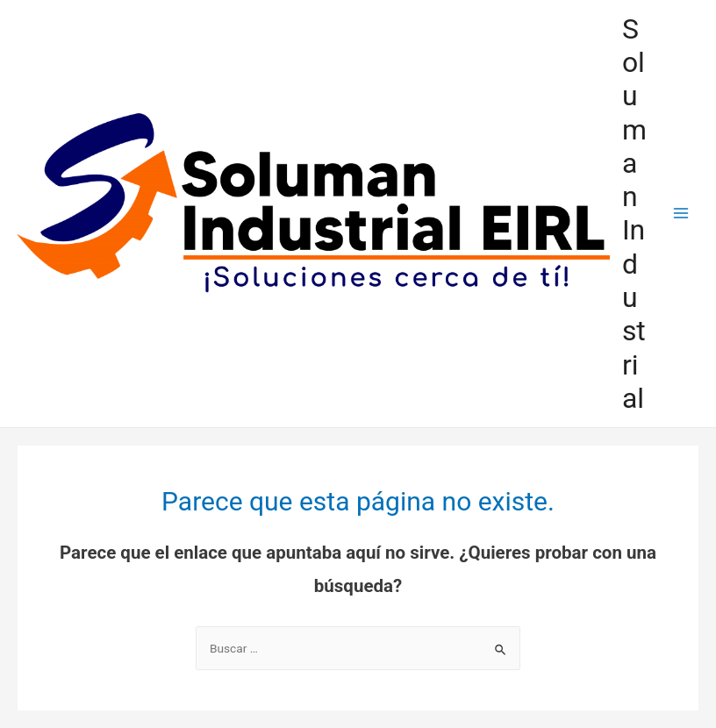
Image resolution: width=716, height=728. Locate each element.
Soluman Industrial (634, 214)
